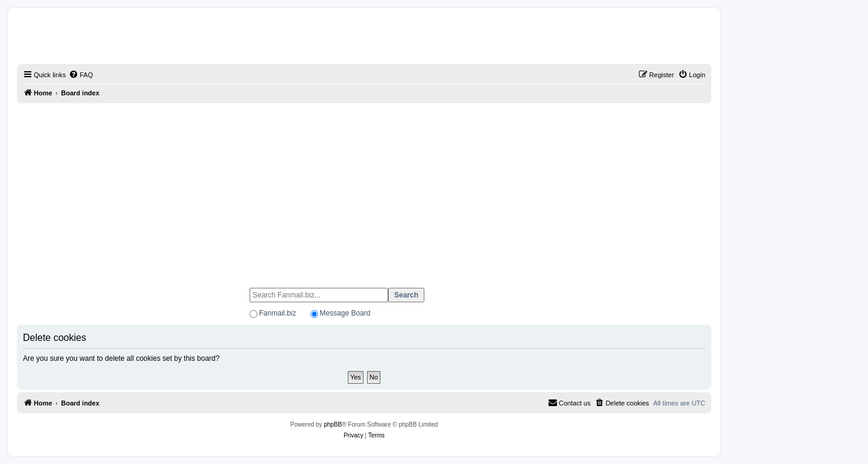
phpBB (333, 424)
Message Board (345, 313)
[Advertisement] (364, 190)
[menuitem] (81, 75)
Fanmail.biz (278, 313)
